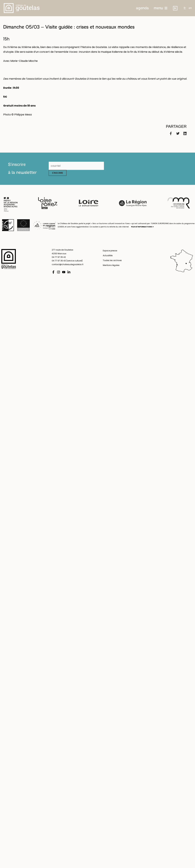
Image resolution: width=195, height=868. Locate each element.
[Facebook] (171, 133)
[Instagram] (59, 272)
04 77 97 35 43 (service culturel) (67, 261)
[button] (142, 8)
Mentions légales (111, 265)
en (190, 8)
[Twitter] (178, 133)
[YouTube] (64, 272)
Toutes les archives (112, 260)
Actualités (108, 255)
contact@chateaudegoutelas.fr (68, 264)
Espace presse (110, 251)
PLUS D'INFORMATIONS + (142, 227)
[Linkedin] (185, 133)
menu (158, 8)
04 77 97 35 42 (59, 257)
